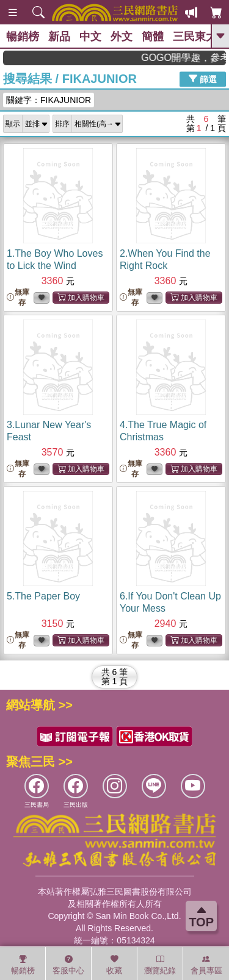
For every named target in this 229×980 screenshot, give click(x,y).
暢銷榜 (23, 37)
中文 (90, 37)
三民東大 (195, 37)
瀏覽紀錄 (160, 965)
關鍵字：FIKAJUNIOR (49, 100)
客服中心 (68, 965)
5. (43, 596)
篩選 (203, 79)
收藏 (114, 965)
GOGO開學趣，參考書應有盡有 (191, 58)
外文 (122, 37)
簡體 (153, 37)
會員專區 (206, 965)
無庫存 (18, 297)
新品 (59, 37)
